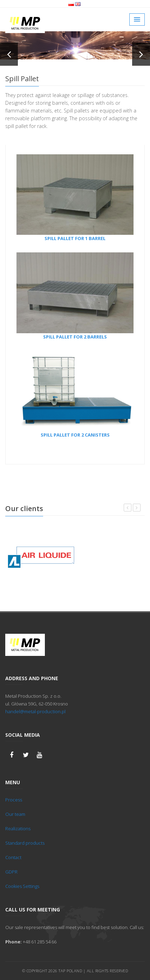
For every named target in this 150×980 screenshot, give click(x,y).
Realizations (18, 829)
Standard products (25, 843)
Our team (15, 814)
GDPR (11, 872)
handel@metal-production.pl (35, 711)
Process (14, 800)
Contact (13, 857)
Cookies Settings (22, 886)
